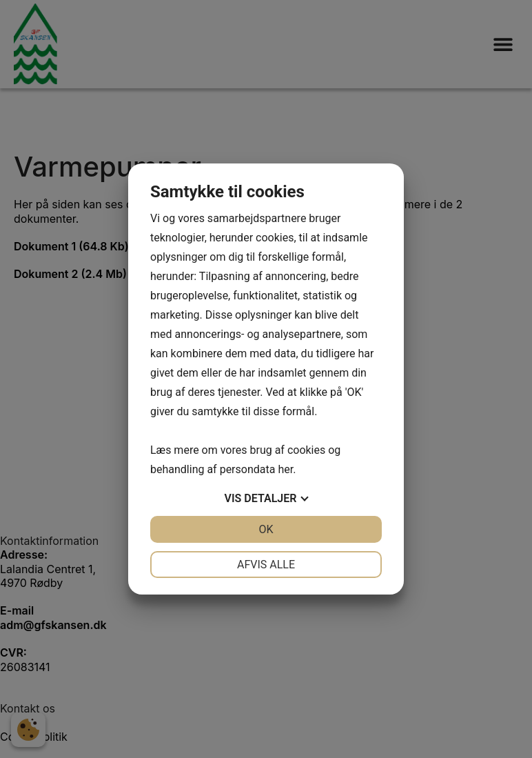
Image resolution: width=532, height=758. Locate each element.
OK (266, 529)
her (285, 469)
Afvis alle (266, 565)
